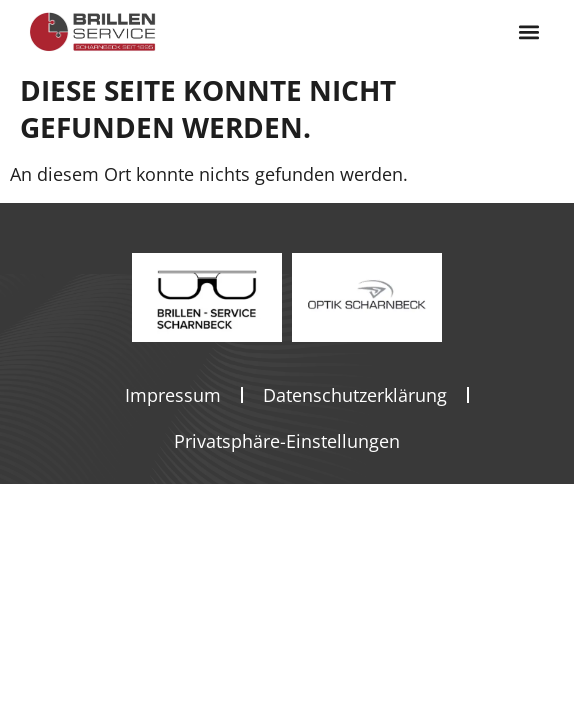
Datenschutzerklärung (355, 395)
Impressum (173, 395)
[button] (528, 32)
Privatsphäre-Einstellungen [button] (287, 441)
